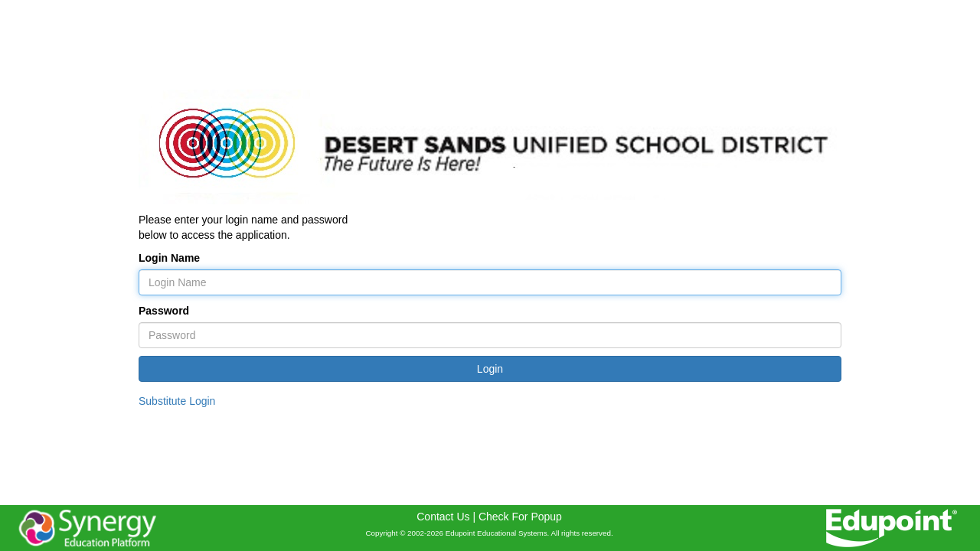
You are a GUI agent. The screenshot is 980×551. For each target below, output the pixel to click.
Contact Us (443, 517)
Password (164, 311)
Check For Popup (520, 517)
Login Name (169, 258)
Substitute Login (177, 401)
